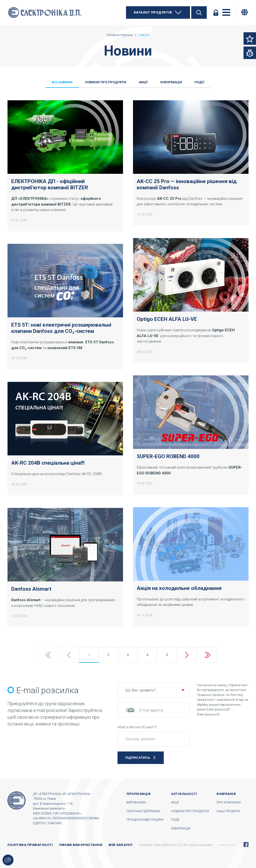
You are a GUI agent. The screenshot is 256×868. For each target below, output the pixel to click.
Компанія (226, 794)
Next (187, 655)
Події (175, 820)
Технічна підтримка (143, 811)
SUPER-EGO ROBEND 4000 (168, 456)
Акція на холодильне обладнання (179, 588)
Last (207, 655)
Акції (175, 802)
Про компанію (229, 802)
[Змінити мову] (244, 12)
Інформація (181, 828)
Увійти (216, 13)
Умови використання (81, 845)
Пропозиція (138, 794)
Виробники (136, 802)
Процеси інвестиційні (145, 820)
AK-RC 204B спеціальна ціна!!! (48, 463)
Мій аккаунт (121, 845)
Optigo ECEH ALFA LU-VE (167, 319)
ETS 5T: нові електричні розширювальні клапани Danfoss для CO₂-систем (61, 328)
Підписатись (138, 758)
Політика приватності (30, 845)
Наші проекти (228, 811)
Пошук (199, 13)
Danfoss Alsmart (31, 589)
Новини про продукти (190, 811)
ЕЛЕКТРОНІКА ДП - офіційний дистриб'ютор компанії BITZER (50, 184)
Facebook (246, 844)
